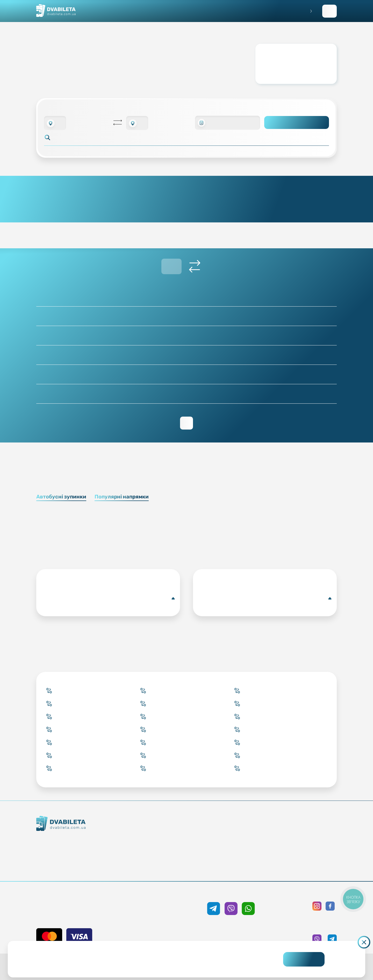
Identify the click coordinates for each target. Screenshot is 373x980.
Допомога (233, 850)
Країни (161, 859)
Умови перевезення (233, 840)
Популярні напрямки (122, 497)
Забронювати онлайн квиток (161, 840)
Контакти (79, 850)
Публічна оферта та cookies (305, 831)
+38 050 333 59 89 (231, 893)
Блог (233, 831)
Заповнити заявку (329, 11)
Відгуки (233, 859)
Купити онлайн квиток (161, 831)
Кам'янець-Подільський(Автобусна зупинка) (266, 598)
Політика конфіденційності (305, 840)
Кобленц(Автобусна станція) (109, 598)
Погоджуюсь (304, 959)
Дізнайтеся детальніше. (148, 963)
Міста (161, 868)
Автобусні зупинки (61, 497)
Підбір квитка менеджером (161, 850)
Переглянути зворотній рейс (187, 423)
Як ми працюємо (79, 841)
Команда (79, 859)
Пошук (297, 122)
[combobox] (55, 123)
